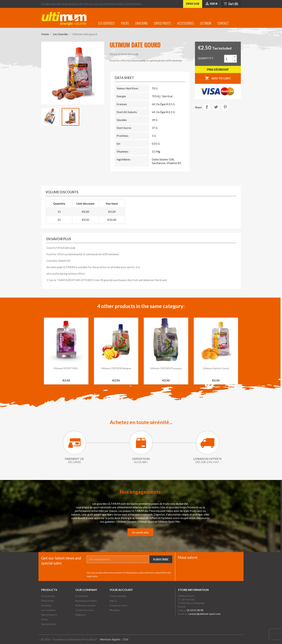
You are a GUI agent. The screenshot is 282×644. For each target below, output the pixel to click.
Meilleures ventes (85, 605)
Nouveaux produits (86, 601)
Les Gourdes (106, 23)
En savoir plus (140, 532)
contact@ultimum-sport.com (204, 614)
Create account (118, 605)
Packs (125, 23)
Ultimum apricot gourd (216, 368)
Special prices (49, 624)
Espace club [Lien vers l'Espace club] (193, 3)
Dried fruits (162, 23)
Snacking (141, 23)
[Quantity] (228, 59)
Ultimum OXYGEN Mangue (116, 368)
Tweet (216, 107)
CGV (125, 639)
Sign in (113, 601)
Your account (121, 590)
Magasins (81, 615)
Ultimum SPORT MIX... (66, 368)
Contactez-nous (85, 610)
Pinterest (225, 107)
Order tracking (118, 596)
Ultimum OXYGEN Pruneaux (166, 368)
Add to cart (218, 78)
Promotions (82, 596)
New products (49, 615)
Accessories (186, 23)
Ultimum (206, 23)
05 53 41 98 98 (195, 610)
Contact (223, 23)
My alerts (115, 610)
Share (207, 107)
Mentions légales (110, 639)
